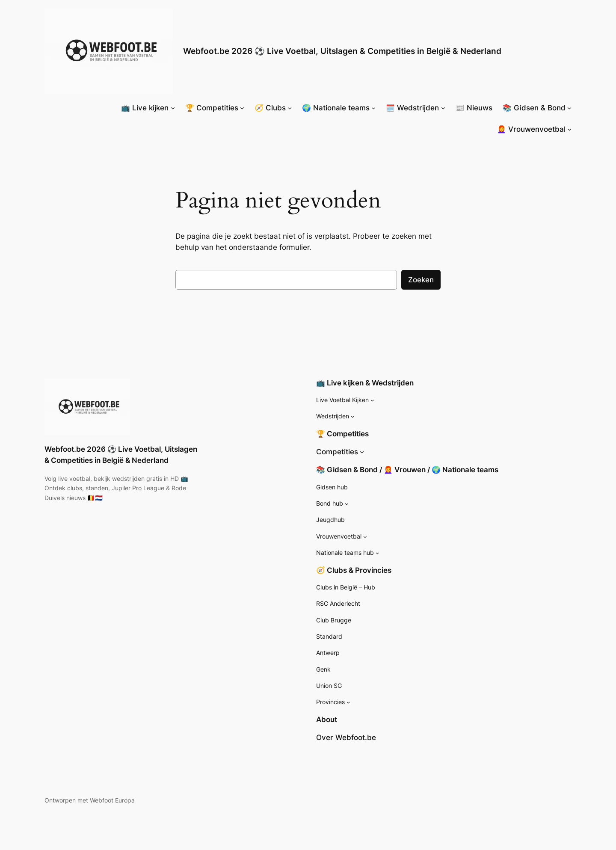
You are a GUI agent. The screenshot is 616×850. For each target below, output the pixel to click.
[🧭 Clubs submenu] (290, 108)
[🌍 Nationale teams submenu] (373, 108)
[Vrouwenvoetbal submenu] (365, 537)
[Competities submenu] (362, 452)
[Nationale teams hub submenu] (378, 553)
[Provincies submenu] (348, 702)
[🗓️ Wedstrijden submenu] (443, 108)
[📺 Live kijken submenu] (173, 108)
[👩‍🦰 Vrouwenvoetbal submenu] (569, 129)
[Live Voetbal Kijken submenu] (372, 400)
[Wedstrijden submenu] (353, 416)
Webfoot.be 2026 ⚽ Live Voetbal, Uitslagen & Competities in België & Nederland (342, 51)
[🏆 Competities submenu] (242, 108)
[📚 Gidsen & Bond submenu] (569, 108)
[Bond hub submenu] (347, 504)
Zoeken (421, 280)
